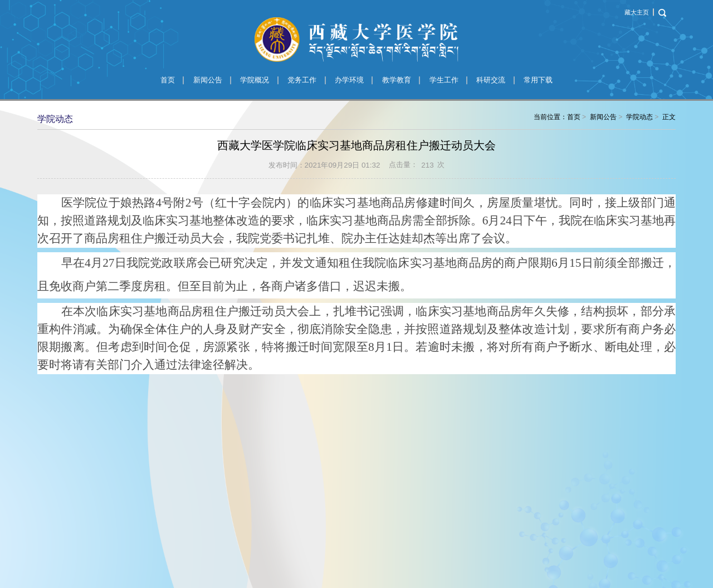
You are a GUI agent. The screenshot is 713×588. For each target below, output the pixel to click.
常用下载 (538, 80)
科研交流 (491, 80)
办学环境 (349, 80)
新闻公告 (208, 80)
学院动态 (639, 117)
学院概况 (255, 80)
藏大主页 (637, 12)
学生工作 (444, 80)
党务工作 (302, 80)
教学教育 (397, 80)
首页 (168, 80)
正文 (669, 117)
